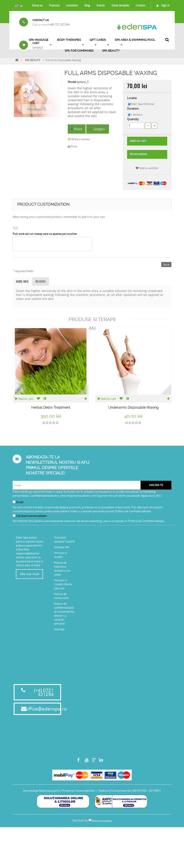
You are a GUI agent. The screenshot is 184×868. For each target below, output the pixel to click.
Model (72, 82)
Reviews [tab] (41, 281)
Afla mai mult (29, 574)
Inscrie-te (156, 485)
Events (101, 5)
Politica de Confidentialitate (146, 521)
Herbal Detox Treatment (51, 407)
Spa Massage (38, 40)
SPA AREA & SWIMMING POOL (135, 40)
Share (77, 129)
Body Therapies (69, 40)
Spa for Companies (79, 51)
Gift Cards (98, 40)
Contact (140, 5)
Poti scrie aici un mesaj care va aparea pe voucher (45, 234)
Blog (87, 5)
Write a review (79, 139)
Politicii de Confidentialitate (133, 511)
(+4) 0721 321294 (44, 746)
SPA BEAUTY (111, 51)
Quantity (133, 119)
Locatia (132, 98)
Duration (133, 108)
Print (73, 146)
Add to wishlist (147, 168)
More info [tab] (22, 281)
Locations (72, 5)
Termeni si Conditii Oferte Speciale (63, 584)
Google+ (98, 129)
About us (37, 5)
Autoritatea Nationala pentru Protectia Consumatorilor (59, 845)
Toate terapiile (120, 5)
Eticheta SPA (62, 547)
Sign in (162, 5)
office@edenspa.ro (46, 763)
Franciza (54, 5)
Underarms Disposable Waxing (133, 407)
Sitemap (59, 629)
